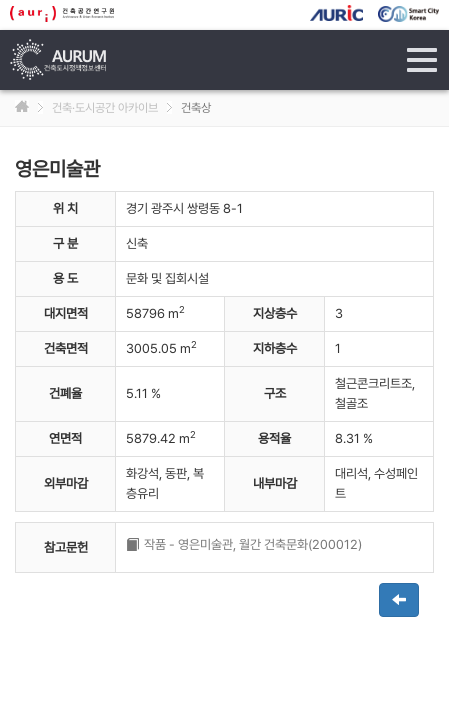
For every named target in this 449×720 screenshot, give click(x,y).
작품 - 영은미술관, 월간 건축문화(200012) (253, 544)
